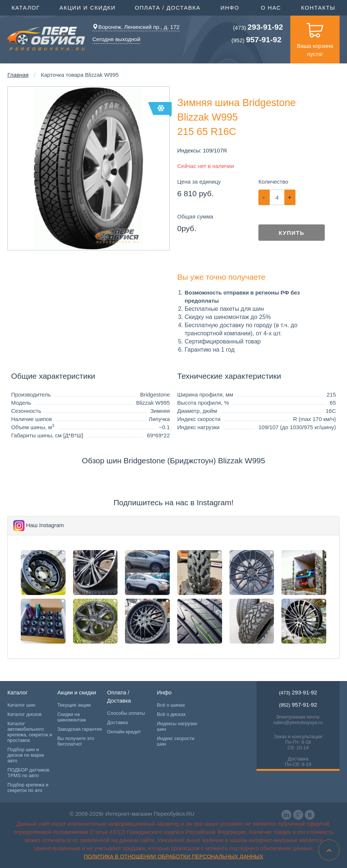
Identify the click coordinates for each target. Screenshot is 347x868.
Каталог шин (22, 705)
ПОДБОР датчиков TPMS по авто (28, 773)
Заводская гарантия (79, 729)
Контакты (318, 8)
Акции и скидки (88, 7)
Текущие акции (74, 705)
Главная (18, 75)
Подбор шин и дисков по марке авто (26, 755)
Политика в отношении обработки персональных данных (173, 857)
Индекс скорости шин (176, 741)
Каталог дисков (24, 714)
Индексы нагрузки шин (177, 726)
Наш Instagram (45, 525)
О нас (271, 8)
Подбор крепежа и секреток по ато (28, 788)
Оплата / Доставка (168, 7)
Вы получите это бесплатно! (76, 741)
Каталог (27, 7)
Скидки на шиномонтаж (71, 717)
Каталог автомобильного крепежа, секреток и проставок (30, 732)
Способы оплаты (126, 713)
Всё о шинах (171, 705)
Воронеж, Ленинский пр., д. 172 (136, 27)
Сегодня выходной (116, 39)
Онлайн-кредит (124, 732)
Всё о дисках (171, 714)
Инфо (231, 7)
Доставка (118, 722)
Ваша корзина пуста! (315, 36)
